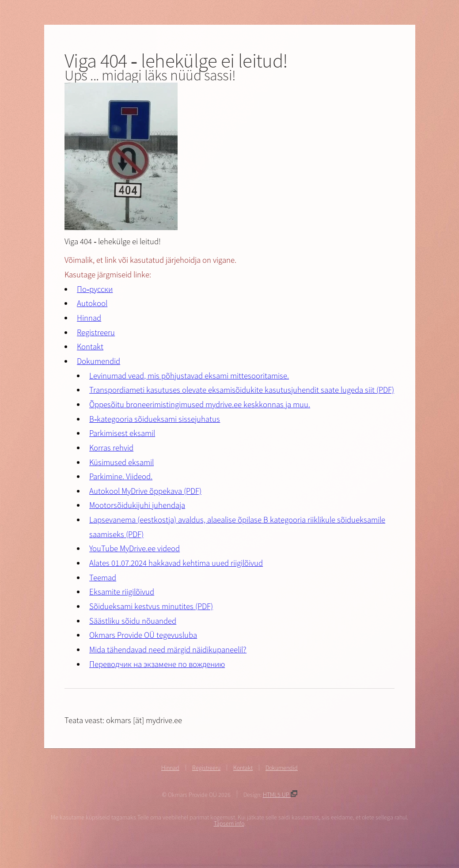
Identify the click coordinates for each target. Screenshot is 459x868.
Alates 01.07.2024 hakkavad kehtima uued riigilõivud (176, 563)
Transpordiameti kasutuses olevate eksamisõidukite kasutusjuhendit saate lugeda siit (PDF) (242, 390)
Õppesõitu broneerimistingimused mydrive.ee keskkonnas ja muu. (200, 404)
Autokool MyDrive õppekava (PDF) (145, 491)
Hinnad (89, 318)
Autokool (92, 303)
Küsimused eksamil (121, 462)
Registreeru (96, 332)
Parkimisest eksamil (122, 433)
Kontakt (90, 347)
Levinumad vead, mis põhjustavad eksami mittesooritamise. (189, 376)
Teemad (103, 578)
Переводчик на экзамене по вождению (157, 664)
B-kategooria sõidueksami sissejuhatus (155, 419)
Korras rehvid (111, 448)
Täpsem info (229, 823)
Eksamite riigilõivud (122, 592)
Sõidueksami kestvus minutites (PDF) (151, 606)
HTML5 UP (280, 795)
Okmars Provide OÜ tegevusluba (143, 635)
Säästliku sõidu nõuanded (133, 621)
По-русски (95, 289)
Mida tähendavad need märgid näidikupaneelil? (168, 650)
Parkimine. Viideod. (121, 476)
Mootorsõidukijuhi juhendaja (137, 505)
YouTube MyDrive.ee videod (135, 548)
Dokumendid (99, 361)
